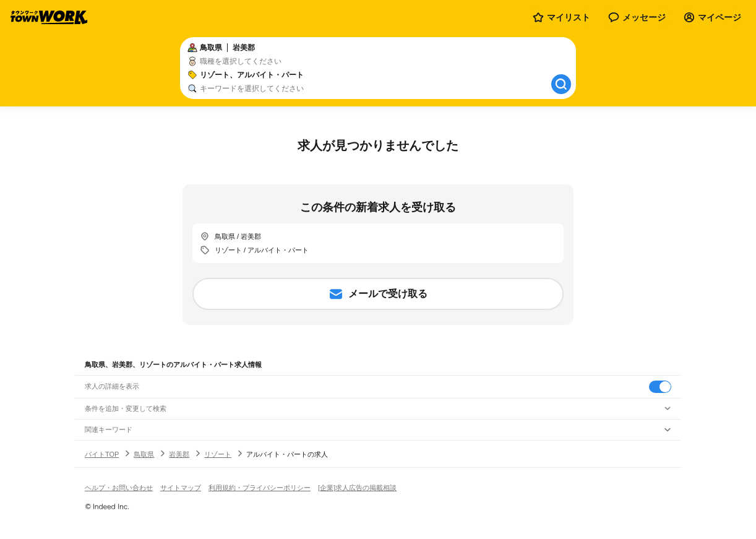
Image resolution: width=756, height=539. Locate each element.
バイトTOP (102, 454)
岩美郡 (179, 454)
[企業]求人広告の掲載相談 (357, 488)
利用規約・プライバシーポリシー (260, 488)
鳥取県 (144, 454)
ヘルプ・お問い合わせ (119, 488)
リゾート (218, 454)
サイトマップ (181, 488)
